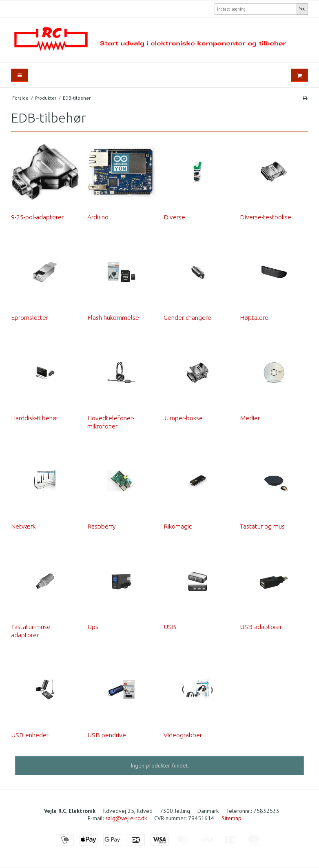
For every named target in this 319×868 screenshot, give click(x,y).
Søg (302, 9)
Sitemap (231, 818)
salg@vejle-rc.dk (126, 818)
